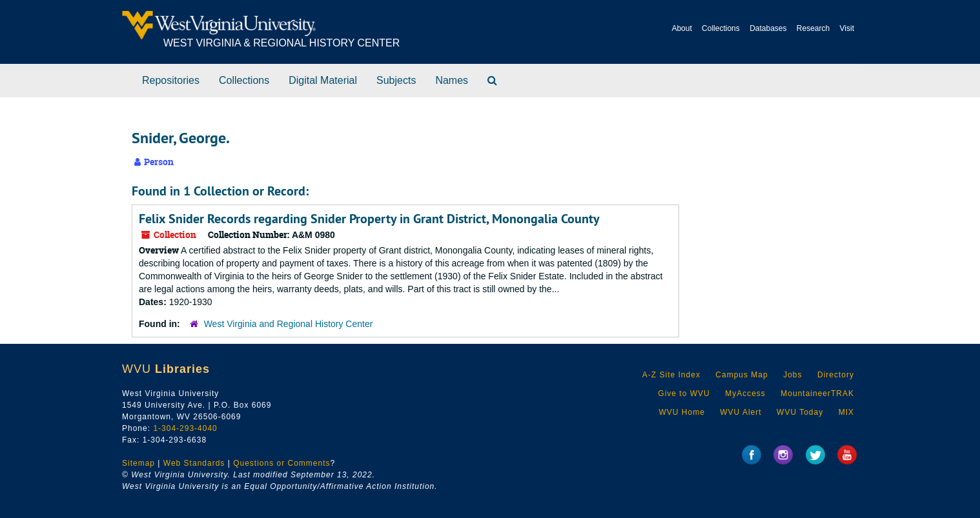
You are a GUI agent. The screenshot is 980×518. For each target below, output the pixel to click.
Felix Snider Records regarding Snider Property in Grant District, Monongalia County (369, 219)
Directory (836, 375)
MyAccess (745, 393)
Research (813, 28)
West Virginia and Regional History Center (289, 324)
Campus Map (741, 375)
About (681, 28)
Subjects (396, 80)
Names (452, 80)
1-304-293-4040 (185, 428)
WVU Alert (740, 412)
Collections (721, 28)
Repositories (171, 80)
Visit (847, 28)
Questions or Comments (281, 463)
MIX (846, 412)
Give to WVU (684, 393)
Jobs (792, 375)
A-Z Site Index (671, 375)
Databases (768, 28)
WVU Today (800, 412)
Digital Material (323, 80)
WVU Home (681, 412)
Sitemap (138, 463)
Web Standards (194, 463)
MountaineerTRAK (817, 393)
